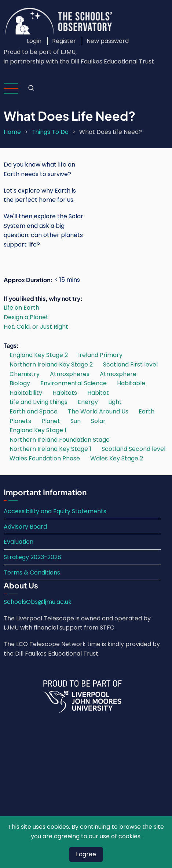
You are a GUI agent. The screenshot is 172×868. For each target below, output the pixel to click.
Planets (20, 421)
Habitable (131, 383)
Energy (88, 402)
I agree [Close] (86, 854)
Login (34, 41)
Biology (20, 383)
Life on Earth (21, 308)
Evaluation (19, 542)
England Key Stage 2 (39, 355)
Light (115, 402)
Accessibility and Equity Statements (55, 511)
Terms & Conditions (32, 572)
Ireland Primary (100, 355)
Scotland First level (130, 364)
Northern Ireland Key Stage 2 (51, 364)
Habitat (98, 393)
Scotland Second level (133, 449)
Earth (147, 411)
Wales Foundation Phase (45, 458)
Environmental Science (74, 383)
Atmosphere (118, 374)
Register (64, 41)
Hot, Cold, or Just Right (36, 327)
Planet (51, 421)
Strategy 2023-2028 (32, 557)
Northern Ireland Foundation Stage (60, 440)
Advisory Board (25, 527)
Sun (76, 421)
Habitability (26, 393)
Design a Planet (26, 317)
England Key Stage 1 (38, 430)
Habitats (65, 393)
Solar (98, 421)
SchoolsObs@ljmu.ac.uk (38, 602)
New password (108, 41)
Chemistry (25, 374)
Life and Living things (39, 402)
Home (12, 132)
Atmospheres (70, 374)
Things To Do (50, 132)
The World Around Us (98, 411)
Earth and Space (34, 411)
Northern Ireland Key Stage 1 (50, 449)
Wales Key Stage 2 (117, 458)
